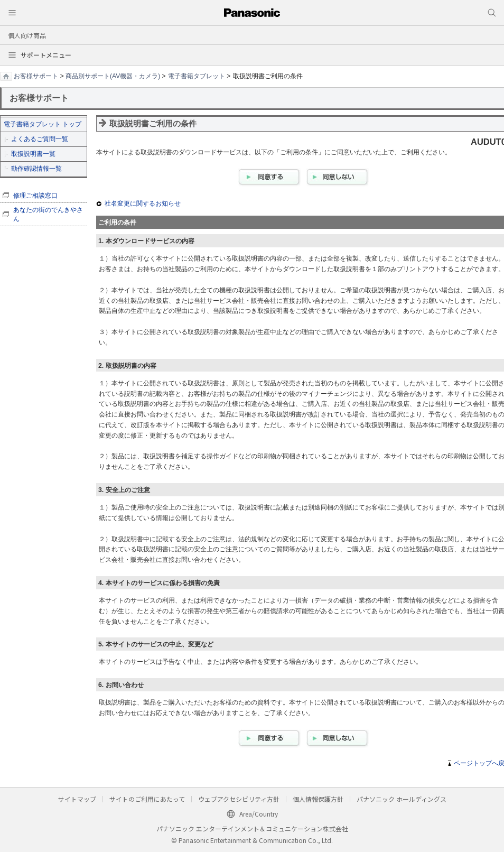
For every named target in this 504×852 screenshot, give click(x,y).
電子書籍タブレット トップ (43, 124)
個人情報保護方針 (318, 799)
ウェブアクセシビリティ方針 (239, 799)
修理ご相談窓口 (35, 196)
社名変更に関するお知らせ (143, 203)
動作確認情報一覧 (36, 169)
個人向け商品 (27, 35)
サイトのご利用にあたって (147, 799)
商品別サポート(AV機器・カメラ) (113, 76)
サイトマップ (77, 799)
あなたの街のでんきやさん (48, 214)
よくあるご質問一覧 (40, 139)
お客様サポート (36, 76)
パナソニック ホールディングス (402, 799)
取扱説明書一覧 (33, 154)
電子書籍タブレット (197, 76)
